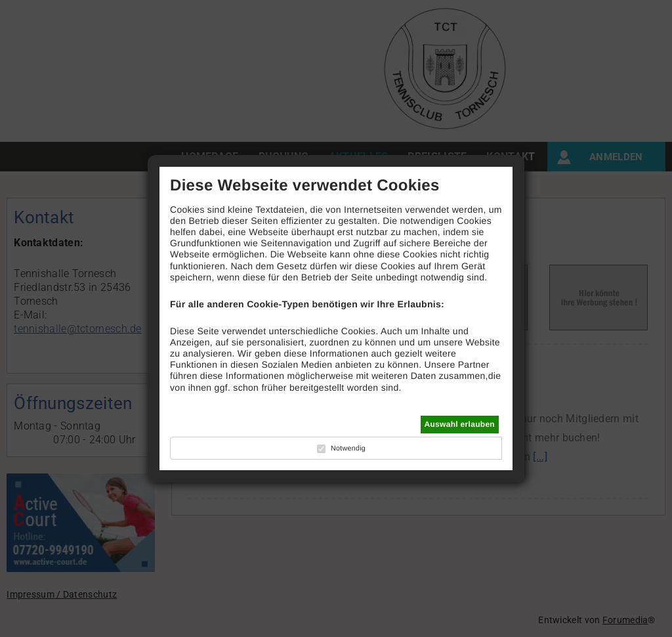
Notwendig (348, 449)
